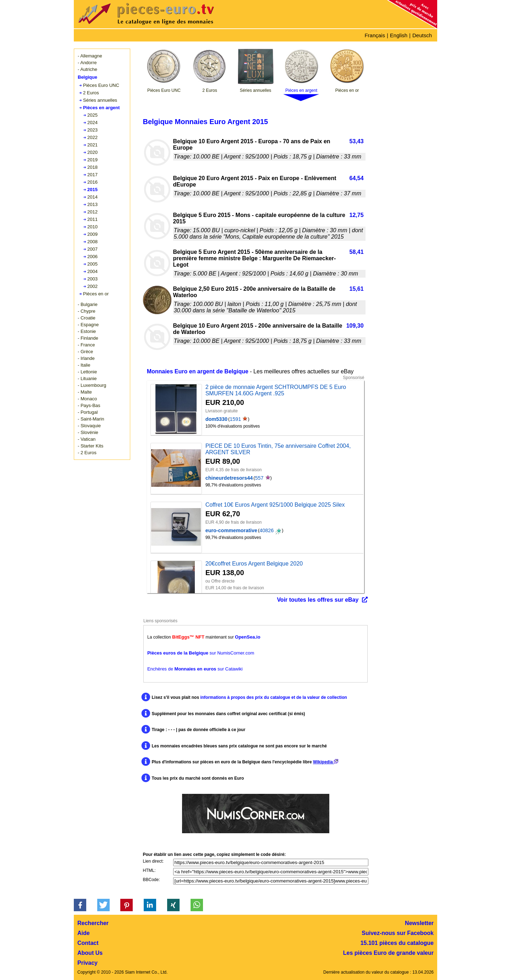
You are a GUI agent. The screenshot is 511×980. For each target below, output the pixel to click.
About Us (90, 953)
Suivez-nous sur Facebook (398, 933)
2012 (92, 212)
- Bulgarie (88, 304)
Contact (88, 943)
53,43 (357, 141)
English (399, 35)
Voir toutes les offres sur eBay (318, 600)
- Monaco (87, 399)
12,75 (357, 215)
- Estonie (87, 331)
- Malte (85, 392)
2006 (92, 257)
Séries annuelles (100, 100)
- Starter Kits (90, 446)
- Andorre (87, 63)
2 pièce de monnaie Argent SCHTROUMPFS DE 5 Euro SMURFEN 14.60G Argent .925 (276, 390)
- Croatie (87, 318)
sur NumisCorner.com (201, 653)
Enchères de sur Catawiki (195, 669)
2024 (92, 122)
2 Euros (91, 93)
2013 (92, 204)
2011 (92, 219)
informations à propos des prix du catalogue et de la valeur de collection (273, 697)
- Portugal (88, 412)
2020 (92, 152)
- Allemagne (90, 56)
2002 (92, 286)
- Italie (84, 365)
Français (375, 35)
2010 (92, 227)
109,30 (355, 326)
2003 (92, 279)
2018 (92, 167)
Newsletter (419, 923)
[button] (80, 905)
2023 (92, 130)
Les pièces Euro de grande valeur (388, 953)
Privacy (87, 963)
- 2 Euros (87, 453)
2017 (92, 175)
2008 (92, 242)
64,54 (357, 178)
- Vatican (87, 439)
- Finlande (88, 338)
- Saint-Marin (91, 419)
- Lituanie (87, 378)
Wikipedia (326, 762)
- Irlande (86, 358)
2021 (92, 145)
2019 (92, 160)
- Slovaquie (89, 426)
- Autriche (87, 69)
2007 (92, 249)
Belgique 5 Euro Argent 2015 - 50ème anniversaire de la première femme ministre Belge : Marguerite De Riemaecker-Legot (255, 258)
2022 (92, 137)
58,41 (357, 252)
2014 (92, 197)
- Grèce (85, 352)
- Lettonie (87, 372)
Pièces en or (96, 294)
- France (86, 345)
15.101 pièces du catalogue (397, 943)
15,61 (357, 289)
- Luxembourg (92, 385)
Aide (84, 933)
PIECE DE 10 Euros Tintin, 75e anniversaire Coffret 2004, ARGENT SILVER (278, 449)
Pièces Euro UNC (101, 85)
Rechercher (93, 923)
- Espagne (88, 325)
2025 (92, 115)
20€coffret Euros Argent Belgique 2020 (254, 564)
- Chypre (87, 311)
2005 (92, 264)
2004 (92, 271)
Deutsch (422, 35)
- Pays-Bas (89, 405)
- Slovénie (88, 432)
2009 (92, 234)
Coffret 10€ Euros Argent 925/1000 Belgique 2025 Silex (275, 505)
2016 (92, 182)
